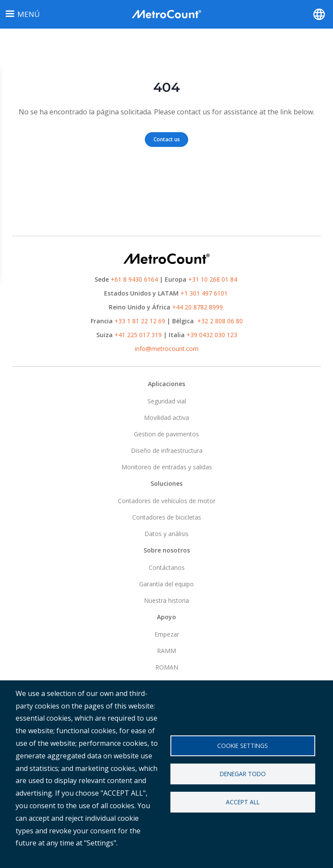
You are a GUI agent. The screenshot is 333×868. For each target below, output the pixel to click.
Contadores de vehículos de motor (167, 501)
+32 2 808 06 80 (219, 321)
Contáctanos (167, 567)
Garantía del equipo (166, 584)
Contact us (167, 139)
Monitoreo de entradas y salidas (167, 467)
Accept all (243, 802)
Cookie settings (243, 746)
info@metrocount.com (167, 349)
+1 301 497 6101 (204, 293)
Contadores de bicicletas (167, 517)
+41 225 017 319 (138, 335)
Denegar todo (243, 774)
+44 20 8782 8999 (198, 307)
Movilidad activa (166, 418)
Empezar (167, 634)
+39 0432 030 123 (212, 335)
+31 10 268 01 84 (213, 279)
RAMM (166, 651)
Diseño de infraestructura (167, 450)
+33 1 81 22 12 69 (140, 321)
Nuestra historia (166, 600)
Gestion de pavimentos (166, 434)
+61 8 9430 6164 (134, 279)
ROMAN (167, 667)
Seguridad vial (167, 401)
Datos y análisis (166, 534)
